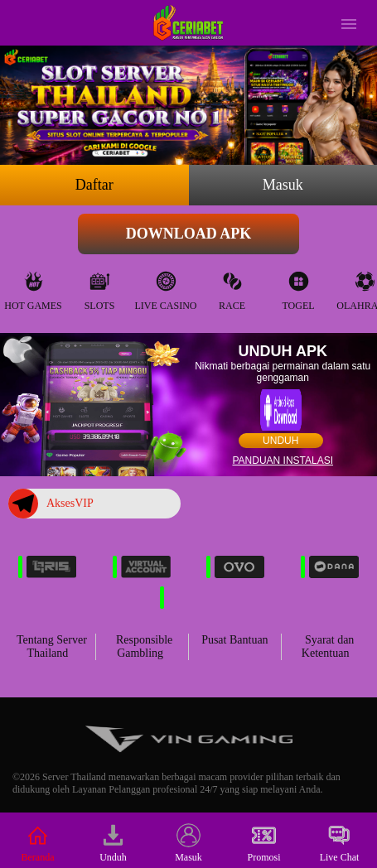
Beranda (38, 843)
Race (232, 287)
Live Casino (166, 287)
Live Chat (340, 843)
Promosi (263, 843)
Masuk (283, 185)
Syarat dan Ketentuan (328, 646)
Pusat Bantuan (235, 640)
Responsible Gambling (144, 646)
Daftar (94, 185)
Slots (100, 287)
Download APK (189, 234)
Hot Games (33, 287)
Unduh (280, 441)
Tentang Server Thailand (52, 646)
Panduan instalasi (283, 461)
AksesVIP (51, 504)
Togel (298, 287)
